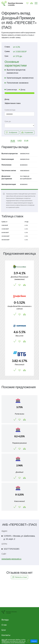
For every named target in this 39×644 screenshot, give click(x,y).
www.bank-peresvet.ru (11, 559)
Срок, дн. (8, 121)
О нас (4, 625)
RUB (13, 141)
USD (20, 141)
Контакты (6, 635)
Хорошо (34, 641)
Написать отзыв (19, 577)
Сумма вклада (10, 110)
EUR (26, 141)
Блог (4, 630)
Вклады (5, 620)
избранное (13, 132)
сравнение (29, 132)
